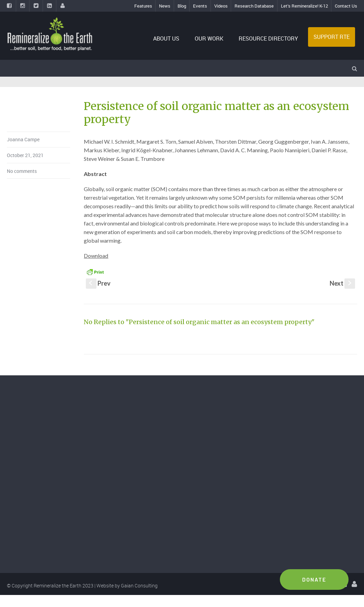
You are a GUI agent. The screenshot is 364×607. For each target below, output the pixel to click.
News (165, 6)
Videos (221, 6)
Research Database (254, 6)
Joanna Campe (23, 139)
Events (200, 6)
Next (342, 283)
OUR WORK (209, 38)
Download (96, 256)
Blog (182, 6)
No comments (22, 171)
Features (143, 6)
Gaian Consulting (139, 586)
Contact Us (346, 6)
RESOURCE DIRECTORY (268, 38)
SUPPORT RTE (332, 37)
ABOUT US (166, 38)
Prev (98, 283)
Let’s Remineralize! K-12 (304, 6)
